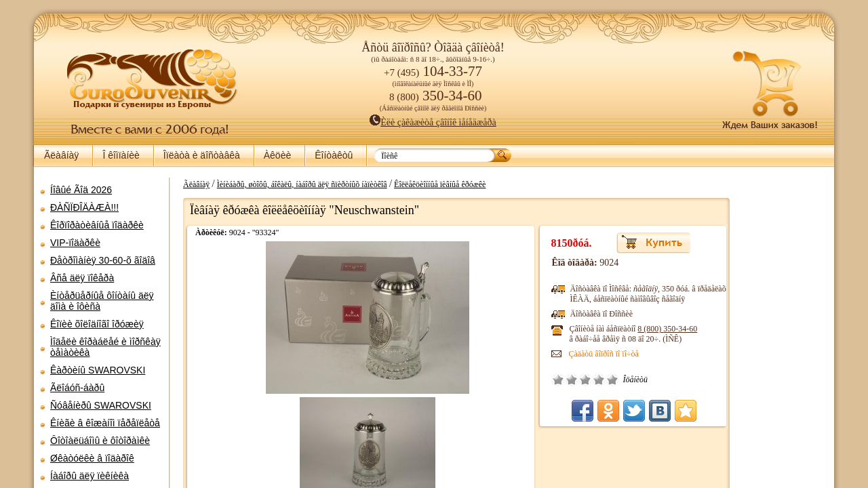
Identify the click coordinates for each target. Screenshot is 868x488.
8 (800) (609, 329)
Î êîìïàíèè (121, 155)
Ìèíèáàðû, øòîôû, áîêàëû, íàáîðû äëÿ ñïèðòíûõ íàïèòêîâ (295, 184)
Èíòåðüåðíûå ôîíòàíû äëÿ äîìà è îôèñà (102, 301)
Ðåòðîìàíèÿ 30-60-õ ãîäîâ (103, 260)
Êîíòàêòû (334, 155)
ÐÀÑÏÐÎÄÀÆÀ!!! (84, 207)
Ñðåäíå (527, 380)
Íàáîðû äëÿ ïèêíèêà (90, 476)
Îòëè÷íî (554, 380)
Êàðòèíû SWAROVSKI (98, 370)
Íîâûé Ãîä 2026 (81, 190)
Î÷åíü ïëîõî (500, 380)
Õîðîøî (540, 380)
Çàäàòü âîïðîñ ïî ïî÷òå (545, 354)
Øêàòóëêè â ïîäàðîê (92, 458)
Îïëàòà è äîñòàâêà (202, 155)
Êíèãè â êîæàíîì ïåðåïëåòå (105, 423)
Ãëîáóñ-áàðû (77, 388)
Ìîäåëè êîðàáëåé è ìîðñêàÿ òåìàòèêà (105, 347)
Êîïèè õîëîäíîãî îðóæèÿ (97, 324)
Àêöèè (277, 155)
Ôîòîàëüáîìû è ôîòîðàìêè (100, 441)
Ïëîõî (513, 380)
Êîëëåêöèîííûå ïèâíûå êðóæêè (433, 184)
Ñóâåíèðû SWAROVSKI (101, 405)
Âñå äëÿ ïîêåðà (82, 278)
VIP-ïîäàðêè (75, 243)
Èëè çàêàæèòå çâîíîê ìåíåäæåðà (433, 122)
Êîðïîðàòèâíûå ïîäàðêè (97, 225)
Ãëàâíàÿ (61, 155)
